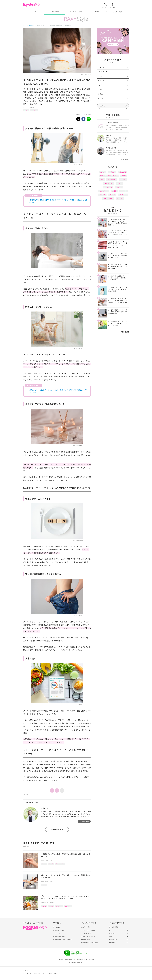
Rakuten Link (113, 940)
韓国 (102, 180)
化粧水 (114, 191)
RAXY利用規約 (86, 940)
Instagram (112, 933)
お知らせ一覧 (85, 927)
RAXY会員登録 (114, 927)
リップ (119, 183)
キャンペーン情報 (76, 12)
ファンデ (112, 195)
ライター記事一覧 (84, 821)
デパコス (102, 195)
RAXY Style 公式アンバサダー (109, 176)
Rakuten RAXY (33, 5)
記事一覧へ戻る (57, 829)
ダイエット (34, 110)
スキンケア (102, 67)
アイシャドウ (112, 180)
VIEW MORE (124, 160)
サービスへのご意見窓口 (89, 936)
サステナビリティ (52, 973)
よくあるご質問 (118, 12)
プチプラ (119, 187)
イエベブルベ (104, 191)
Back (27, 794)
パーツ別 (123, 191)
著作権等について (82, 959)
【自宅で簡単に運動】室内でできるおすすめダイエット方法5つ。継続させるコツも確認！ (58, 201)
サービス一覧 (27, 973)
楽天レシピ (68, 906)
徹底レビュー (109, 183)
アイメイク (102, 76)
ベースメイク (103, 72)
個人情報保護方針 (70, 959)
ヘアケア (101, 85)
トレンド (123, 180)
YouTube (112, 943)
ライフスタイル (60, 864)
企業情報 (60, 959)
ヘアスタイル (108, 187)
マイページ (57, 933)
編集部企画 (123, 172)
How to (26, 110)
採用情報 (92, 959)
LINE (111, 936)
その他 (100, 98)
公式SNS (96, 12)
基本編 (51, 864)
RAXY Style (55, 12)
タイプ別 (120, 199)
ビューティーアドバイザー (61, 940)
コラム (100, 94)
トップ (34, 12)
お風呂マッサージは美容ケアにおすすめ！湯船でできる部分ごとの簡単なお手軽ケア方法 (57, 391)
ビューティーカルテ (59, 936)
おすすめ (112, 172)
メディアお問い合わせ (88, 930)
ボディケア (32, 107)
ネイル (100, 89)
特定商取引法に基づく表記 (90, 943)
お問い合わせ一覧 (39, 973)
